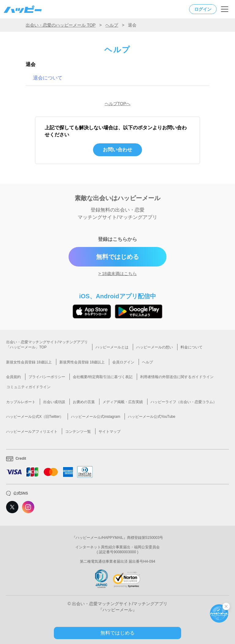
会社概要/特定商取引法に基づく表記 (103, 377)
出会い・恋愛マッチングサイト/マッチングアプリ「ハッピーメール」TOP (47, 345)
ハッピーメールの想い (155, 347)
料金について (192, 347)
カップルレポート (21, 402)
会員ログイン (123, 362)
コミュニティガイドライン (28, 387)
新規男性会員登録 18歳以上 (82, 362)
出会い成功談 (54, 402)
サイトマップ (110, 432)
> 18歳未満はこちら (117, 274)
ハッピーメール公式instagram (96, 417)
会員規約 (13, 377)
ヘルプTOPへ (118, 104)
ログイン (203, 9)
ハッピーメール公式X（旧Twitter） (35, 417)
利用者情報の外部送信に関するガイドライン (177, 377)
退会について (48, 78)
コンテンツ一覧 (78, 432)
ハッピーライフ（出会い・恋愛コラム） (184, 402)
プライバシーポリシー (47, 377)
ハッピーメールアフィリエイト (32, 432)
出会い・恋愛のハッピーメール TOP (61, 25)
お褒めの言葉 (84, 402)
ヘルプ (112, 25)
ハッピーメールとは (112, 347)
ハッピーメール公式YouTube (152, 417)
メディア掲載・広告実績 (123, 402)
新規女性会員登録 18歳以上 (29, 362)
